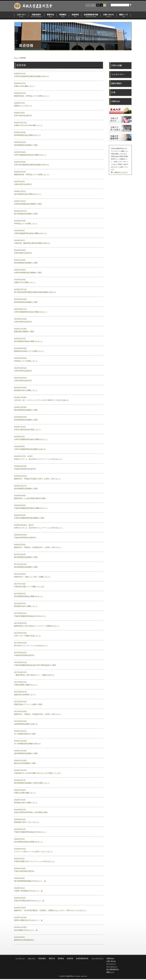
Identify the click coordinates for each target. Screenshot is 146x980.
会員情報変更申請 (91, 15)
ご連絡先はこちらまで (120, 172)
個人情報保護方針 (113, 969)
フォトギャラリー (97, 958)
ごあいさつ (21, 15)
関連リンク (124, 15)
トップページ (20, 958)
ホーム (16, 58)
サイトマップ (111, 964)
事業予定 (51, 15)
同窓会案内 (36, 15)
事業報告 (63, 15)
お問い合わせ (109, 15)
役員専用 (75, 15)
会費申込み (110, 958)
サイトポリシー (112, 967)
